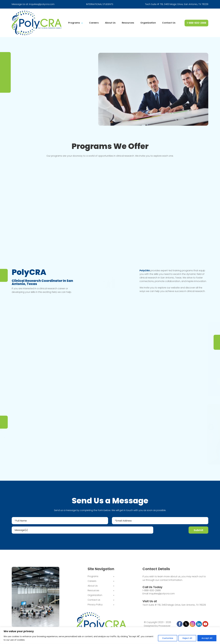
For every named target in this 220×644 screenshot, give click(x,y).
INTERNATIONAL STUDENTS (100, 4)
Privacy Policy (95, 605)
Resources (128, 23)
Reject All (187, 638)
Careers (94, 23)
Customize (168, 638)
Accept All (207, 638)
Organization (148, 23)
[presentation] (171, 530)
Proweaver (164, 626)
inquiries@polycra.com (42, 4)
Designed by (151, 626)
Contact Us (169, 23)
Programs (74, 23)
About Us (110, 23)
